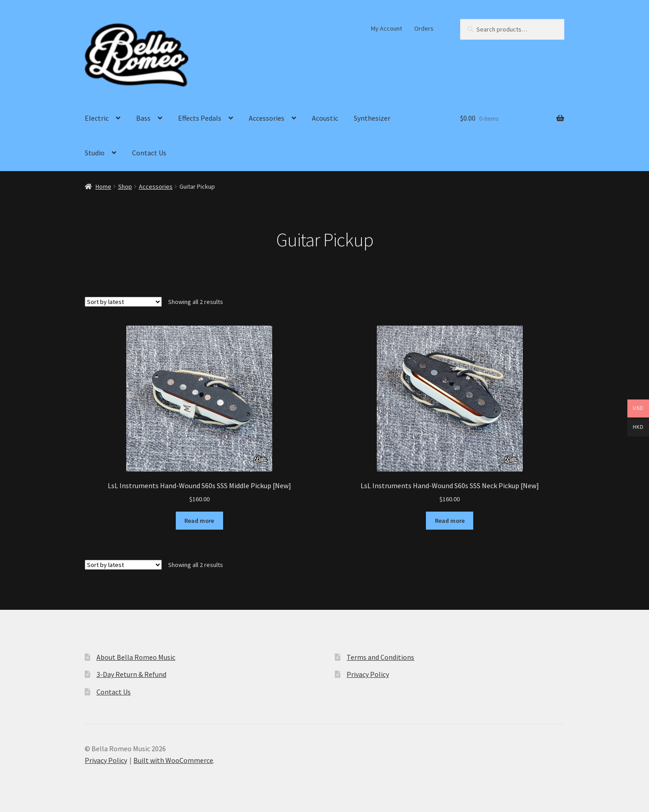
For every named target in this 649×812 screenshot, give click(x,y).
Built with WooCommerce (173, 760)
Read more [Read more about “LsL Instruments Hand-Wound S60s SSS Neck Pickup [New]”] (450, 521)
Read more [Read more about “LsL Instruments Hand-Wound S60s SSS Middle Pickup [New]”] (199, 521)
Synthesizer (372, 118)
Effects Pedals (200, 118)
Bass (143, 118)
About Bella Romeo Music (136, 657)
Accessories (267, 118)
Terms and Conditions (380, 657)
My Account (386, 28)
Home (103, 186)
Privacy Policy (368, 674)
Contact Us (149, 153)
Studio (95, 153)
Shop (125, 186)
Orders (424, 28)
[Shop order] (123, 302)
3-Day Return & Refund (131, 674)
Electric (97, 118)
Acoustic (325, 118)
